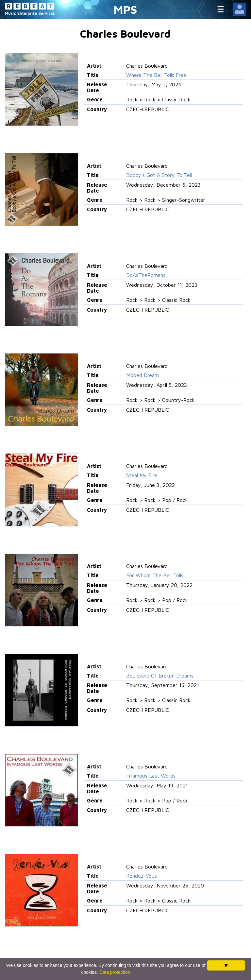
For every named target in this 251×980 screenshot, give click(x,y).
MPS (125, 9)
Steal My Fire (142, 475)
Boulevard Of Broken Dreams (160, 676)
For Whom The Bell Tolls (155, 575)
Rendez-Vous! (142, 876)
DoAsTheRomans (146, 275)
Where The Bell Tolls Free (156, 75)
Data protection (115, 972)
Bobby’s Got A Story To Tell (159, 175)
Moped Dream (142, 375)
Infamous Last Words (151, 776)
